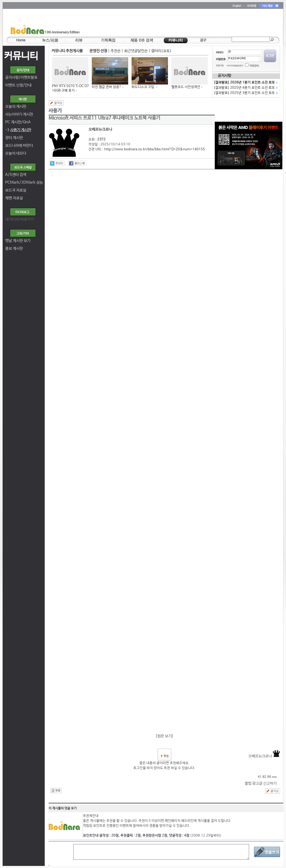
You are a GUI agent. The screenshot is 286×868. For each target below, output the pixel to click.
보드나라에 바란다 (19, 145)
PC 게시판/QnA (18, 122)
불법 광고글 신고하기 (261, 783)
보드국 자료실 (16, 190)
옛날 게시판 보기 (18, 241)
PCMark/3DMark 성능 (24, 182)
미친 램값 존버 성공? (107, 87)
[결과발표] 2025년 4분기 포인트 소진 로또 (245, 88)
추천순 (116, 51)
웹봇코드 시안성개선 (186, 87)
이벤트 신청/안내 (18, 85)
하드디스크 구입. (143, 87)
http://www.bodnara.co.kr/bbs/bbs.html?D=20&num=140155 (155, 149)
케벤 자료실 (14, 198)
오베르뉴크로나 (264, 756)
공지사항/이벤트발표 (21, 77)
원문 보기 (164, 736)
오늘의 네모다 (16, 153)
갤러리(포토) (161, 51)
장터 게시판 (14, 138)
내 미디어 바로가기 (19, 219)
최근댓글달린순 (136, 51)
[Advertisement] (173, 24)
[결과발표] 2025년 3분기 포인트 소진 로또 (245, 93)
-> (18, 130)
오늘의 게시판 (16, 106)
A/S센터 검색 (16, 175)
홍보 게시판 (14, 248)
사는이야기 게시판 (19, 114)
